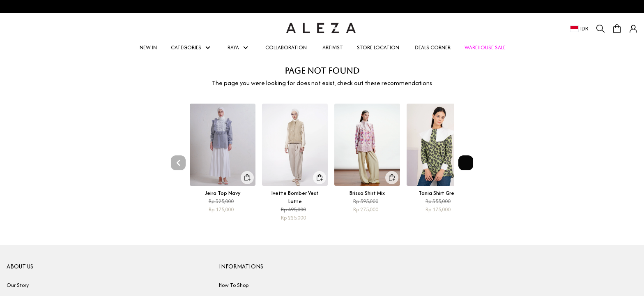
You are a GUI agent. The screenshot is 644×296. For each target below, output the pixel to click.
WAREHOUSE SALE (485, 47)
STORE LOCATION (378, 47)
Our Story (18, 285)
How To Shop (234, 285)
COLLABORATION (286, 47)
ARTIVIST (334, 47)
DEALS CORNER (434, 47)
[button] (633, 29)
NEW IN (150, 47)
